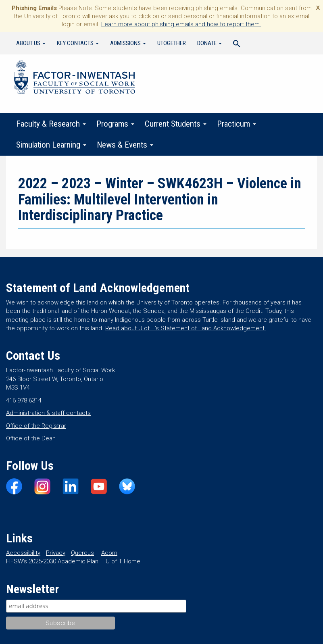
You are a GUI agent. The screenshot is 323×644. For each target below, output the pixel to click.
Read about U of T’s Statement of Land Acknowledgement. (186, 328)
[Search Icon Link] (237, 45)
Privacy (56, 553)
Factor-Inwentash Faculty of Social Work (75, 79)
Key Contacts (78, 43)
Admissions (128, 43)
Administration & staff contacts (48, 413)
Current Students (176, 124)
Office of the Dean (31, 438)
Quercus (82, 553)
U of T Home (123, 561)
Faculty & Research (51, 124)
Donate (209, 43)
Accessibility (23, 553)
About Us (31, 43)
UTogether (172, 43)
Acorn (109, 553)
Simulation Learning (51, 145)
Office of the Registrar (36, 426)
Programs (115, 124)
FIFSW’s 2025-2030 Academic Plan (52, 561)
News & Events (125, 145)
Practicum (237, 124)
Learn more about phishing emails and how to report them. (181, 24)
